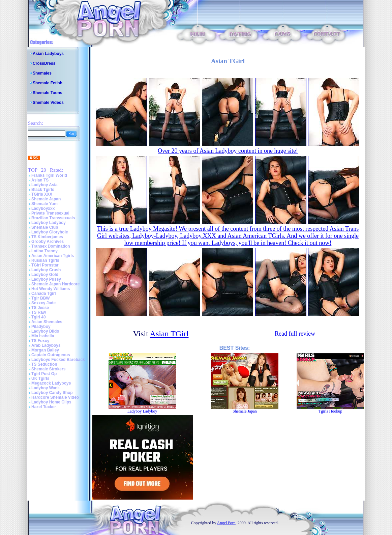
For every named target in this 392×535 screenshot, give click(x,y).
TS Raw (39, 312)
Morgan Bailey (45, 350)
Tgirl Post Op (44, 374)
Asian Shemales (47, 322)
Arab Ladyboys (46, 345)
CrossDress (44, 63)
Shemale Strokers (48, 369)
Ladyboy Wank (46, 388)
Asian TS (40, 180)
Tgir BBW (41, 298)
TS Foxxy (40, 341)
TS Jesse (40, 308)
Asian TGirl (169, 334)
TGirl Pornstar (45, 265)
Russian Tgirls (45, 260)
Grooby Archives (48, 242)
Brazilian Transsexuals (53, 218)
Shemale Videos (48, 103)
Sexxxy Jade (43, 303)
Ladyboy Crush (46, 270)
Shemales (42, 73)
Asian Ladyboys (48, 54)
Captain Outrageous (51, 355)
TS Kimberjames (47, 237)
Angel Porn (226, 523)
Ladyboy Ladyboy (49, 223)
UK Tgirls (40, 378)
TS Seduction (44, 364)
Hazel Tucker (44, 407)
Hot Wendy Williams (51, 289)
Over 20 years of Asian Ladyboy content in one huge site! (228, 151)
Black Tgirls (43, 190)
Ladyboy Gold (45, 275)
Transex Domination (51, 246)
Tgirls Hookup (330, 411)
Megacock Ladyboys (51, 383)
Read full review (295, 334)
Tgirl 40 (39, 317)
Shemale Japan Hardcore (55, 284)
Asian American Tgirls (53, 256)
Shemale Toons (48, 93)
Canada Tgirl (44, 293)
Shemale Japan (46, 199)
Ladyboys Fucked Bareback (58, 360)
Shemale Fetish (48, 83)
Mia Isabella (43, 336)
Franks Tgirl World (49, 175)
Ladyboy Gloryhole (50, 232)
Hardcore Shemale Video (55, 397)
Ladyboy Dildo (45, 331)
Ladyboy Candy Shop (52, 393)
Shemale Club (45, 227)
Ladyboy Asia (44, 185)
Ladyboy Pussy (46, 279)
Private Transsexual (50, 213)
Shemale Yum (44, 204)
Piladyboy (41, 327)
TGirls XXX (42, 194)
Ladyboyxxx (43, 208)
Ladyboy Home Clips (51, 402)
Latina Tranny (44, 251)
